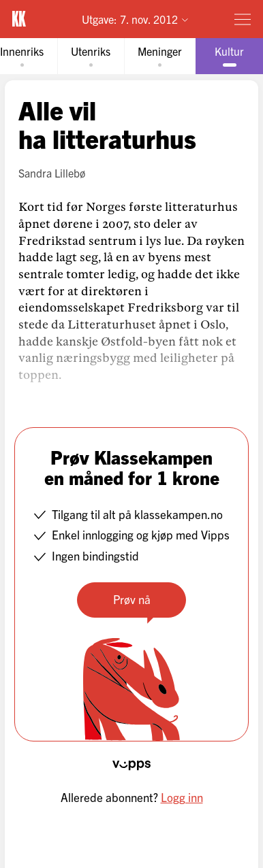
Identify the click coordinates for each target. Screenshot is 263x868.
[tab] (91, 56)
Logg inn (182, 797)
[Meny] (243, 19)
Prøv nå (132, 599)
